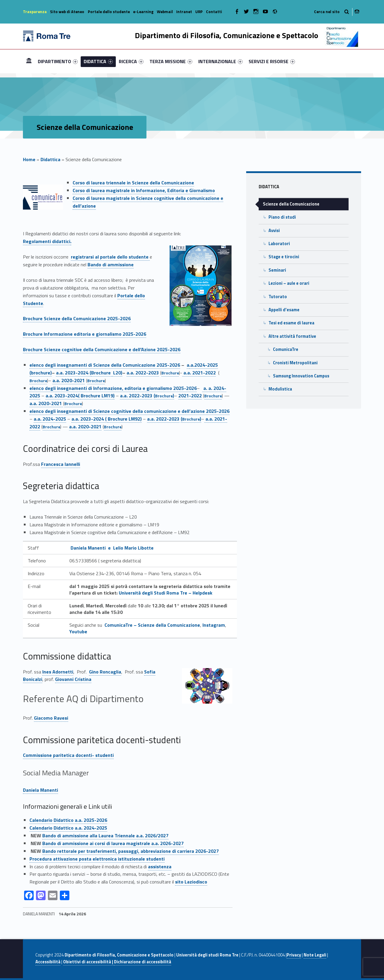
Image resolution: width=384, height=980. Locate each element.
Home (29, 61)
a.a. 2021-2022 (199, 373)
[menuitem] (29, 61)
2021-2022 (190, 396)
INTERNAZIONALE (220, 61)
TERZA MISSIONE (171, 61)
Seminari (277, 270)
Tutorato (278, 297)
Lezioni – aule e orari (289, 283)
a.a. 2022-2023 (143, 373)
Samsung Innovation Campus (301, 376)
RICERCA (131, 61)
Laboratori (279, 244)
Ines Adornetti (58, 672)
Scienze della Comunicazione (291, 204)
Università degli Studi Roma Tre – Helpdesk (166, 593)
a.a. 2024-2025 (50, 419)
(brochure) (41, 373)
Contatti (214, 12)
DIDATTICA (98, 61)
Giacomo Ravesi (51, 718)
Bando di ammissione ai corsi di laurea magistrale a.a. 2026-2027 (113, 843)
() (164, 396)
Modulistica (280, 389)
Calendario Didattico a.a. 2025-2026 (68, 820)
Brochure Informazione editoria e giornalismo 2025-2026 (85, 334)
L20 (116, 373)
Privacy (294, 955)
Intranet (184, 12)
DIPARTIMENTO (58, 61)
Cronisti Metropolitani (295, 363)
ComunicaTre (286, 349)
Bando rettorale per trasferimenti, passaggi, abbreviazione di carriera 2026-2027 (131, 851)
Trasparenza (35, 12)
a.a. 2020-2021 (69, 380)
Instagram (214, 625)
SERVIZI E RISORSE (272, 61)
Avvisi (274, 231)
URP (199, 12)
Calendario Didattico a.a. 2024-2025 (68, 828)
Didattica (50, 159)
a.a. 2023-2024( (63, 396)
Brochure (102, 373)
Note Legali (315, 955)
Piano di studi (282, 217)
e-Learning (143, 12)
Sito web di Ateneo (67, 12)
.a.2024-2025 (204, 365)
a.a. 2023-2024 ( (74, 373)
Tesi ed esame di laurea (291, 323)
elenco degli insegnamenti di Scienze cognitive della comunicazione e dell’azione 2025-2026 (129, 411)
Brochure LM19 (97, 396)
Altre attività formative (292, 336)
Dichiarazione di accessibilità (143, 962)
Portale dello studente (109, 12)
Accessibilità (48, 962)
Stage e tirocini (284, 257)
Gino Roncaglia (105, 672)
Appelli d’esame (284, 310)
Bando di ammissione (111, 265)
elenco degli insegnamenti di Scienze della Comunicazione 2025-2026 (105, 365)
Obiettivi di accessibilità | (89, 962)
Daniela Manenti (40, 790)
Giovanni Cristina (73, 679)
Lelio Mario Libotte (133, 548)
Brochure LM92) (125, 419)
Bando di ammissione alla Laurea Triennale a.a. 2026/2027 (105, 836)
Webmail (165, 12)
